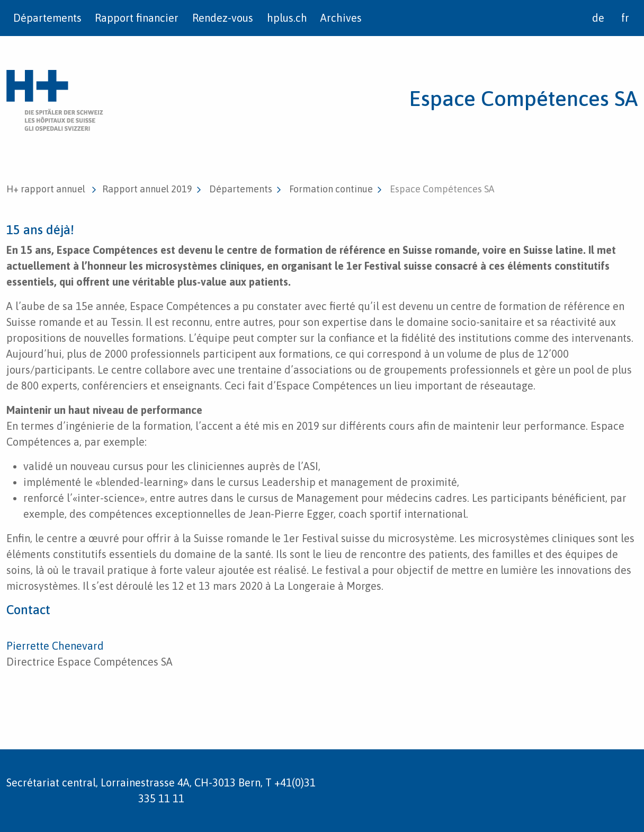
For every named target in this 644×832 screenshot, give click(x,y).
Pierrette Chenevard (55, 646)
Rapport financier (137, 18)
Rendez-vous (223, 18)
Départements (47, 18)
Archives (341, 18)
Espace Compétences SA (523, 98)
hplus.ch (287, 18)
